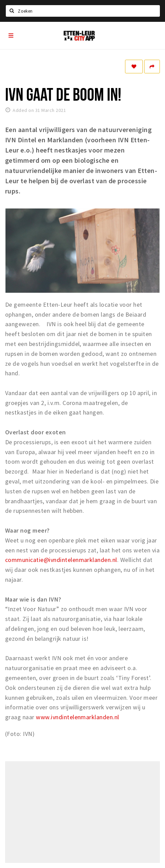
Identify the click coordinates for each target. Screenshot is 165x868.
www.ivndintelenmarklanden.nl (77, 717)
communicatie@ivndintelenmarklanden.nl (61, 560)
